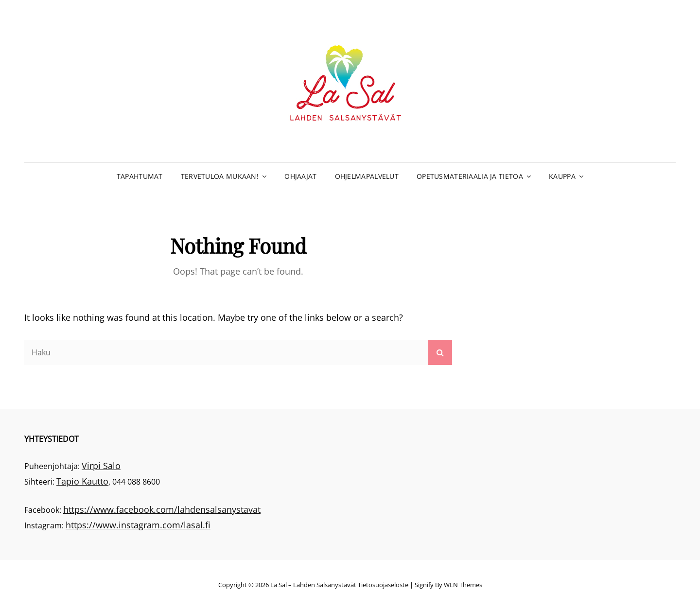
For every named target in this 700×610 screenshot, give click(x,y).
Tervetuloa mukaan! (220, 176)
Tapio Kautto (82, 481)
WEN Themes (463, 585)
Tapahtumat (140, 176)
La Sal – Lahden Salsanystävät (313, 585)
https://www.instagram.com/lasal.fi (138, 525)
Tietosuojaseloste (383, 585)
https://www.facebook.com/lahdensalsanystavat (162, 509)
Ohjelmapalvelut (367, 176)
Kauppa (562, 176)
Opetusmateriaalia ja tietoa (470, 176)
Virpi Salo (101, 466)
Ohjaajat (300, 176)
